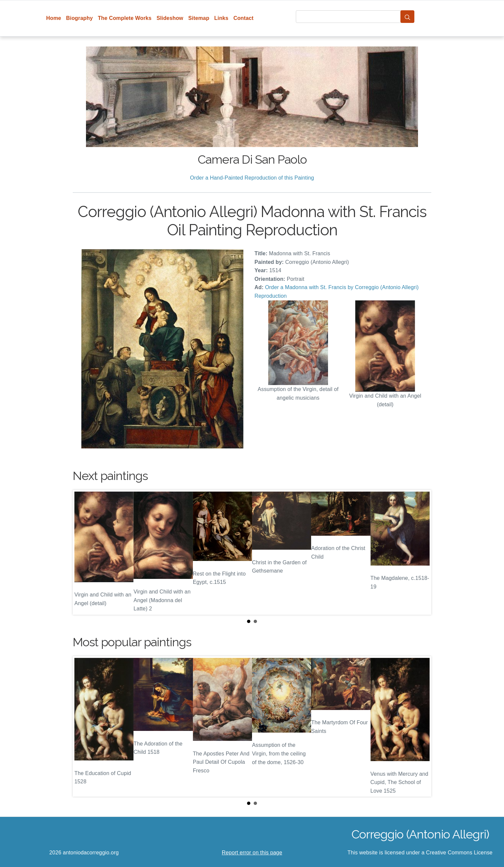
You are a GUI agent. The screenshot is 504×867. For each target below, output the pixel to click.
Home (54, 18)
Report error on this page (252, 853)
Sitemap (199, 18)
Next (421, 552)
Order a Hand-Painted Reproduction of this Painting (252, 178)
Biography (80, 18)
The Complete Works (125, 18)
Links (221, 18)
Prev (83, 552)
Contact (244, 18)
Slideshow (170, 18)
